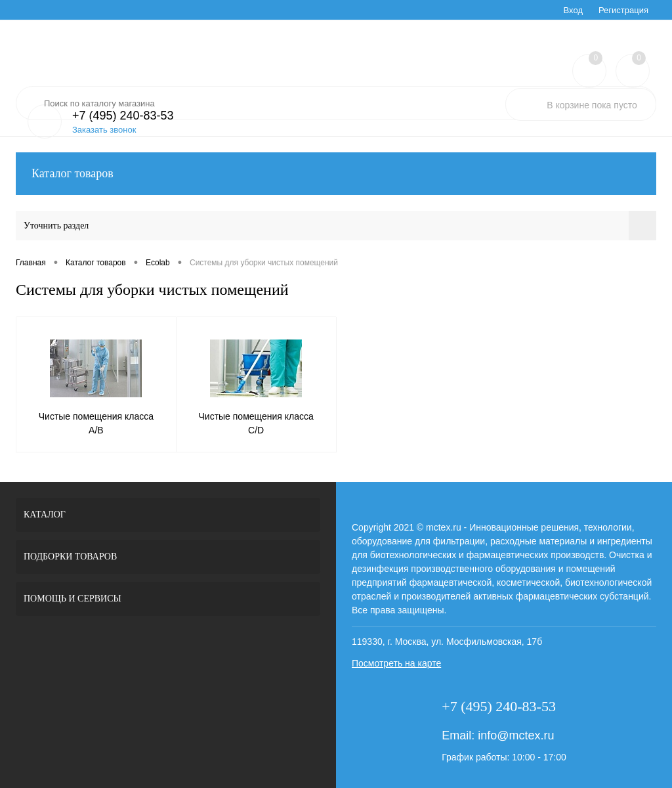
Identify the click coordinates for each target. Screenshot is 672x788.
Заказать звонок (104, 130)
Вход (573, 10)
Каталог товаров (336, 174)
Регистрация (623, 10)
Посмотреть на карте (396, 663)
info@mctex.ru (516, 735)
